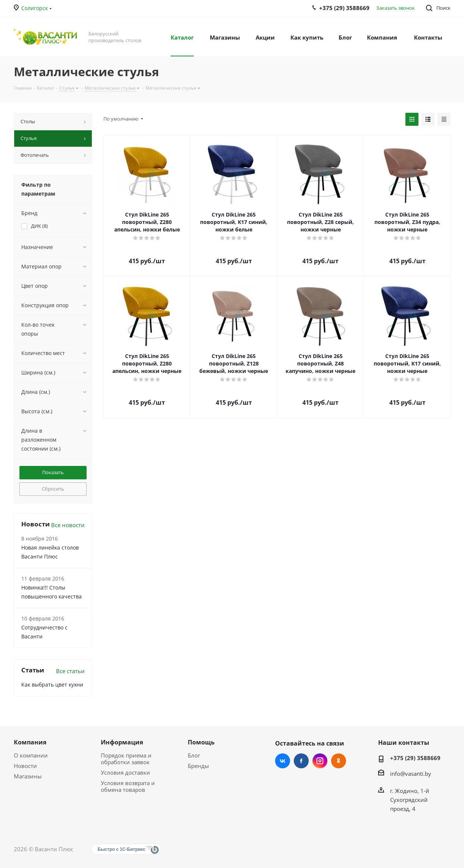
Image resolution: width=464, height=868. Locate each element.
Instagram (320, 761)
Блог (194, 755)
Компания (30, 742)
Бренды (198, 766)
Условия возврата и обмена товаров (128, 786)
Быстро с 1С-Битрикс (122, 849)
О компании (31, 755)
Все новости (68, 525)
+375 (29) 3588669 (415, 758)
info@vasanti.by (411, 774)
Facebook (301, 761)
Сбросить (53, 489)
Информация (122, 742)
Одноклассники (339, 761)
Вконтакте (283, 761)
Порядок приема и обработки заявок (126, 759)
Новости (25, 766)
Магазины (28, 776)
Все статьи (70, 671)
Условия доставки (125, 772)
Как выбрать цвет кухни (52, 685)
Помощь (201, 742)
